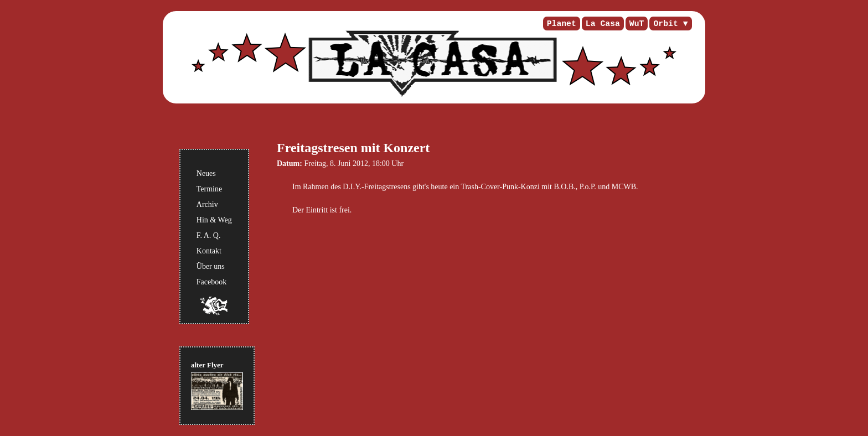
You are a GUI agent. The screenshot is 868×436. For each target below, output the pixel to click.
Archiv (207, 204)
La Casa (603, 24)
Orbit (665, 24)
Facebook (211, 282)
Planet (562, 24)
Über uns (211, 266)
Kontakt (209, 251)
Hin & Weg (214, 220)
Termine (209, 189)
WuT (637, 24)
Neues (206, 173)
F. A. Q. (209, 235)
